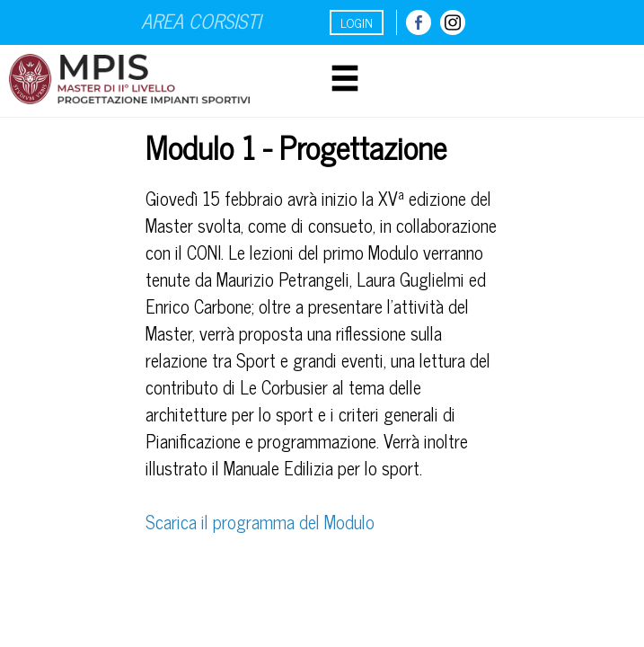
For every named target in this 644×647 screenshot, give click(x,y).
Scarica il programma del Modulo (260, 522)
